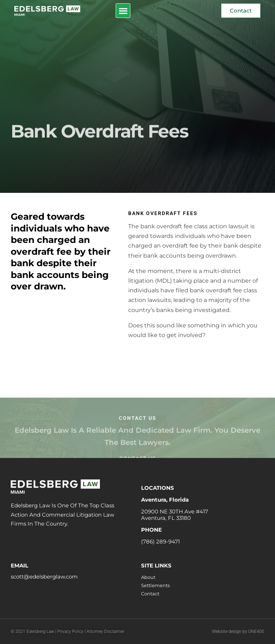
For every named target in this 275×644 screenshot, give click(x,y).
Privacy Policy (71, 631)
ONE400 (256, 631)
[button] (123, 10)
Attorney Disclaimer (105, 631)
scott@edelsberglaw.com (44, 577)
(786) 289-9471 (160, 541)
